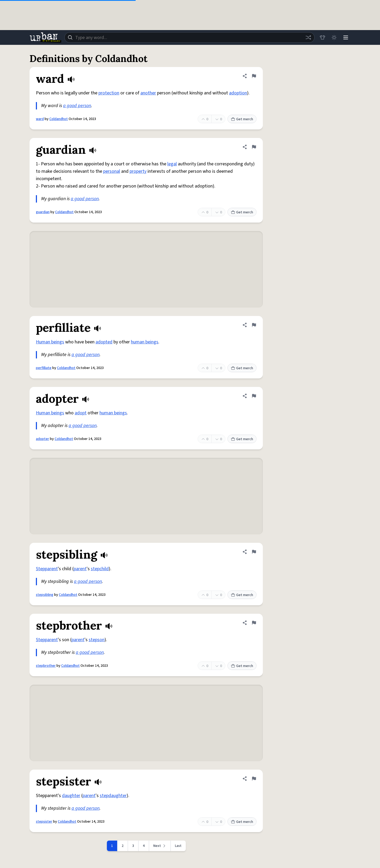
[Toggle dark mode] (334, 37)
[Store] (322, 37)
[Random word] (308, 37)
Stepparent (47, 569)
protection (109, 93)
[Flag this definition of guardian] (254, 147)
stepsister (44, 822)
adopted (104, 342)
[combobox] (189, 37)
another (148, 93)
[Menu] (346, 37)
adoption (238, 93)
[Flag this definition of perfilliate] (254, 325)
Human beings (50, 342)
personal (112, 171)
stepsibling (45, 595)
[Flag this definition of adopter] (254, 396)
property (138, 171)
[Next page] (160, 846)
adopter (42, 439)
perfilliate (44, 368)
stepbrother (46, 666)
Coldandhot (59, 119)
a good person (77, 106)
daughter (71, 796)
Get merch (242, 119)
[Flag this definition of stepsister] (254, 779)
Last (178, 846)
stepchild (100, 569)
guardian (43, 212)
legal (172, 164)
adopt (81, 413)
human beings (145, 342)
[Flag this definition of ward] (254, 76)
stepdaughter (113, 796)
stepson (97, 640)
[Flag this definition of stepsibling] (254, 552)
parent (80, 569)
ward (40, 119)
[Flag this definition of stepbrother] (254, 623)
